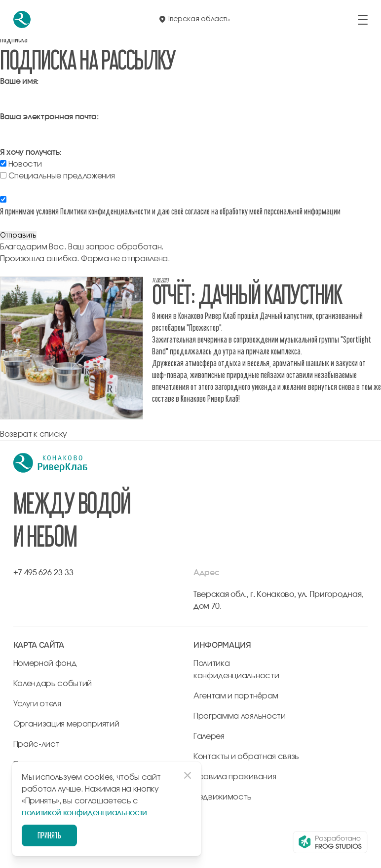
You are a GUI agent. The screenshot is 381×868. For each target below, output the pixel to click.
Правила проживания (235, 777)
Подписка (14, 39)
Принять (49, 835)
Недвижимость (223, 797)
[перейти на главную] (22, 19)
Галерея (209, 736)
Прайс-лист (37, 744)
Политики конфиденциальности (105, 211)
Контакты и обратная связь (246, 757)
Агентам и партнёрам (236, 696)
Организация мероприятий (66, 724)
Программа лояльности (240, 716)
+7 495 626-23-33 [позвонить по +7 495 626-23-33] (43, 573)
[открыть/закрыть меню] (363, 20)
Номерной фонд (45, 663)
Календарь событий (53, 684)
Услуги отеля (37, 704)
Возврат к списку (34, 434)
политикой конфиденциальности (84, 813)
